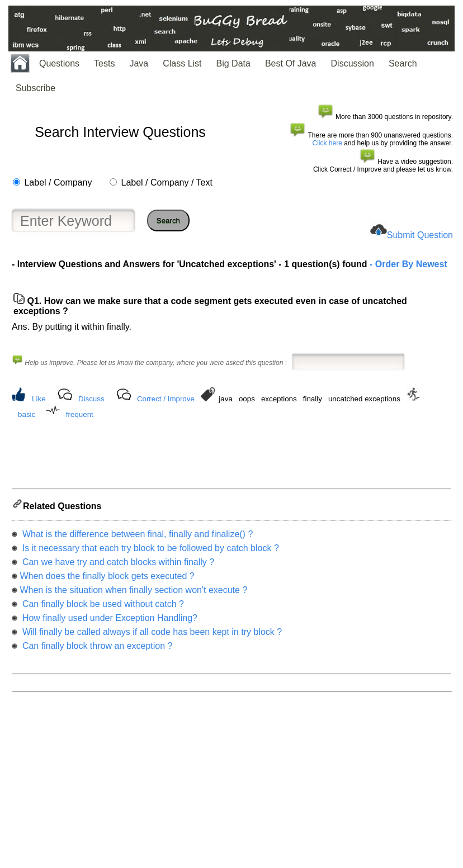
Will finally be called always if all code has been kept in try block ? (151, 635)
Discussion (353, 63)
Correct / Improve (166, 399)
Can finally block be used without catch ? (102, 607)
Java (139, 63)
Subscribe (36, 88)
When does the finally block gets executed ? (107, 579)
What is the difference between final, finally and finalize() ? (136, 537)
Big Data (233, 63)
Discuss (91, 399)
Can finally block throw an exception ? (96, 649)
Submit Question (420, 235)
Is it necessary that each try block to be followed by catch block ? (149, 551)
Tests (104, 63)
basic (27, 414)
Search (403, 63)
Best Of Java (291, 63)
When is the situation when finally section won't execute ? (133, 593)
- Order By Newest (407, 264)
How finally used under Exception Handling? (108, 621)
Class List (182, 63)
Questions (59, 63)
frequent (80, 414)
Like (39, 399)
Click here (327, 143)
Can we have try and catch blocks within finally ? (117, 565)
